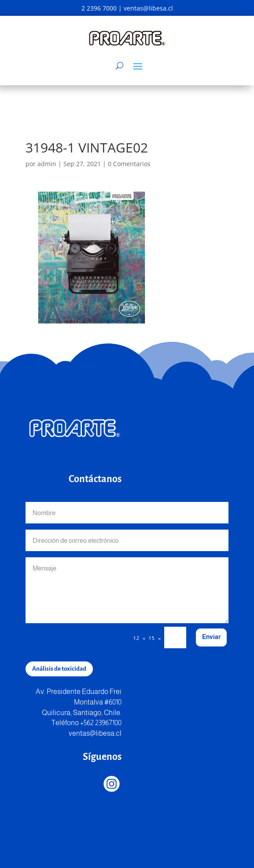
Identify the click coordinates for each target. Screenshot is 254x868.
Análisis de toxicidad (59, 669)
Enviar (211, 637)
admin (47, 164)
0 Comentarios (129, 164)
